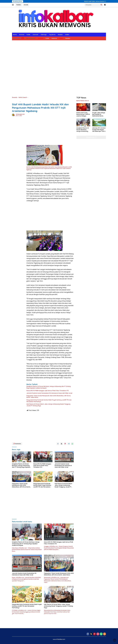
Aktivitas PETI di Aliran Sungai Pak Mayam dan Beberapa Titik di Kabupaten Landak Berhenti (99, 130)
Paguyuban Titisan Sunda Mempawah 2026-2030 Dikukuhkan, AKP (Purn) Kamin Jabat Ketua (49, 396)
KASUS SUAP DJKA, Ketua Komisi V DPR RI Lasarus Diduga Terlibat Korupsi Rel (83, 114)
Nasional (54, 38)
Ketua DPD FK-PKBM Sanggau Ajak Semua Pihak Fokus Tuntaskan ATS (48, 391)
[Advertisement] (59, 82)
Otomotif (35, 35)
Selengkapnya (91, 137)
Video (61, 38)
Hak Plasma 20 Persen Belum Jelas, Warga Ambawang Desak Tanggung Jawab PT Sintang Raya (48, 405)
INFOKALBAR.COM (20, 114)
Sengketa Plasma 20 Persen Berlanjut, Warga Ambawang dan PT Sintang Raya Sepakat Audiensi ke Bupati (49, 387)
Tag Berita (52, 35)
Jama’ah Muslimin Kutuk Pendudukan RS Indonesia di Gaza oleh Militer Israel (49, 393)
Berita (15, 35)
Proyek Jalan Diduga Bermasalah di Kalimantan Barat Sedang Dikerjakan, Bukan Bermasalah (99, 114)
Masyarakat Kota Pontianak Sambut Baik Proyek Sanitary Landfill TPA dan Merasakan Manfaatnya (49, 401)
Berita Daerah (31, 38)
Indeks (67, 35)
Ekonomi (23, 101)
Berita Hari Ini (17, 38)
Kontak (26, 5)
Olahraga (44, 35)
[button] (101, 5)
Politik (28, 35)
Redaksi (19, 5)
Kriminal (22, 35)
